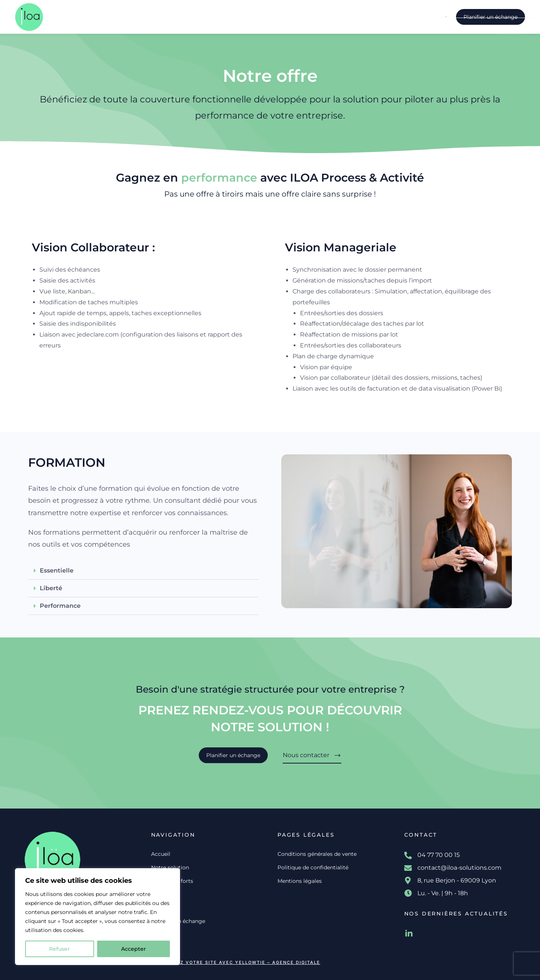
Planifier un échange (490, 17)
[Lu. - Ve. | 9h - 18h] (408, 893)
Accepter (133, 949)
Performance (60, 606)
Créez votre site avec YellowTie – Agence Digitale (243, 962)
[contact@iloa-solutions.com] (408, 868)
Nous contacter (312, 755)
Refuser (59, 949)
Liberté (51, 588)
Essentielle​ (57, 570)
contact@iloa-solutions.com (459, 868)
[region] (97, 917)
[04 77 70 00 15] (408, 855)
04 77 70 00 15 (439, 855)
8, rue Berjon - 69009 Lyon (457, 880)
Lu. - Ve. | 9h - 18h (443, 893)
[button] (143, 571)
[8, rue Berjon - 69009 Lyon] (408, 881)
